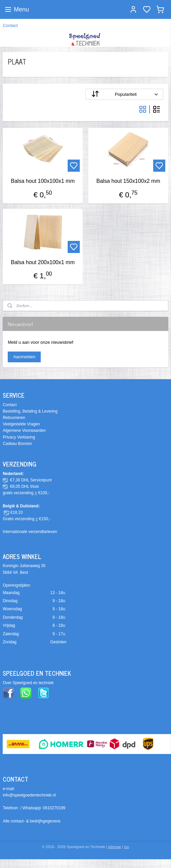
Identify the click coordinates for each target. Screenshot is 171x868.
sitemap (115, 847)
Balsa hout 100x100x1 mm (43, 181)
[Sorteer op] (124, 94)
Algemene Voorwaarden (24, 430)
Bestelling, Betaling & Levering (30, 411)
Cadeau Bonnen (17, 444)
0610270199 (54, 808)
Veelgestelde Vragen (21, 424)
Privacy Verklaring (19, 437)
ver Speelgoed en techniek (30, 683)
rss (126, 847)
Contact (10, 25)
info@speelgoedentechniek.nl (29, 795)
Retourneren (14, 418)
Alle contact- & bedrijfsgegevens (31, 821)
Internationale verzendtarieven (30, 532)
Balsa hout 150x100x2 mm (128, 181)
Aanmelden (24, 357)
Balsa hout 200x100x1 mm (43, 262)
